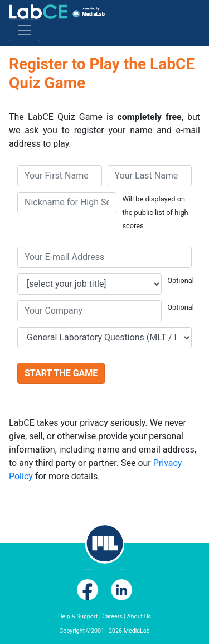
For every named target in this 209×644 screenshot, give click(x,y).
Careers (112, 616)
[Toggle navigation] (25, 30)
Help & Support (78, 616)
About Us (139, 616)
